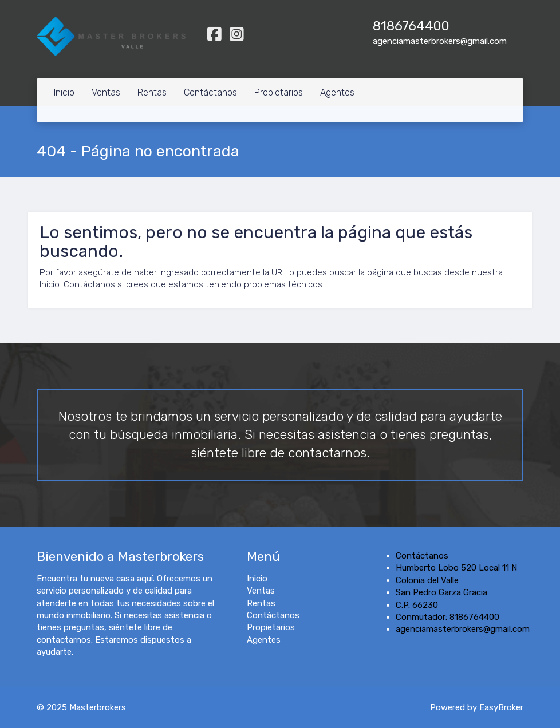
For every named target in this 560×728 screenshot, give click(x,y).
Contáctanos (210, 92)
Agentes (337, 92)
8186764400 (411, 26)
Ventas (106, 92)
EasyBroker (501, 707)
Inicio (64, 92)
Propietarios (279, 92)
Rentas (152, 92)
